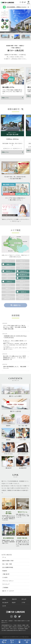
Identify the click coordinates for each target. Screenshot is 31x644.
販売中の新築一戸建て (8, 561)
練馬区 (4, 599)
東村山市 (24, 599)
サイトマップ (6, 584)
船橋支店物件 (25, 242)
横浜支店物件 (10, 251)
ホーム (4, 557)
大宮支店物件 (19, 237)
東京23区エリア (17, 243)
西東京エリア (5, 243)
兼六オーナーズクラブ (8, 591)
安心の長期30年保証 (8, 567)
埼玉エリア (12, 237)
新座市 (14, 603)
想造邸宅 (5, 571)
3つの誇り (5, 577)
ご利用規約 (5, 588)
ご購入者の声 (6, 574)
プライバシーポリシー (8, 581)
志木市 (4, 606)
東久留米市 (5, 603)
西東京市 (14, 599)
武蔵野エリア (11, 245)
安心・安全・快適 (7, 564)
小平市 (23, 603)
